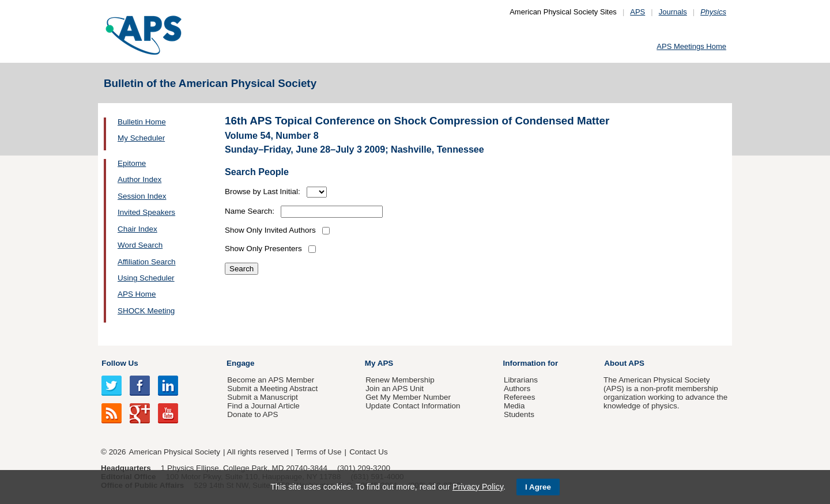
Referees (520, 397)
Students (519, 414)
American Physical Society (175, 452)
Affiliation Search (147, 262)
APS (637, 12)
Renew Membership (400, 380)
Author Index (139, 179)
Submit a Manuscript (262, 397)
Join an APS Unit (395, 389)
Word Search (140, 245)
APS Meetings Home (691, 46)
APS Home (137, 294)
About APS (624, 363)
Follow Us (120, 363)
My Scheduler (141, 138)
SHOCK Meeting (146, 311)
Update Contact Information (413, 406)
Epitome (132, 163)
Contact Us (368, 452)
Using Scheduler (146, 278)
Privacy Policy (478, 487)
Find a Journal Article (263, 406)
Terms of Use (318, 452)
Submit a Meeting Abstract (272, 389)
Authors (517, 389)
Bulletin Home (142, 122)
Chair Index (137, 229)
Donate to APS (252, 414)
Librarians (521, 380)
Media (514, 406)
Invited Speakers (146, 212)
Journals (673, 12)
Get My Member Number (408, 397)
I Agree (538, 487)
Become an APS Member (271, 380)
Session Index (142, 196)
